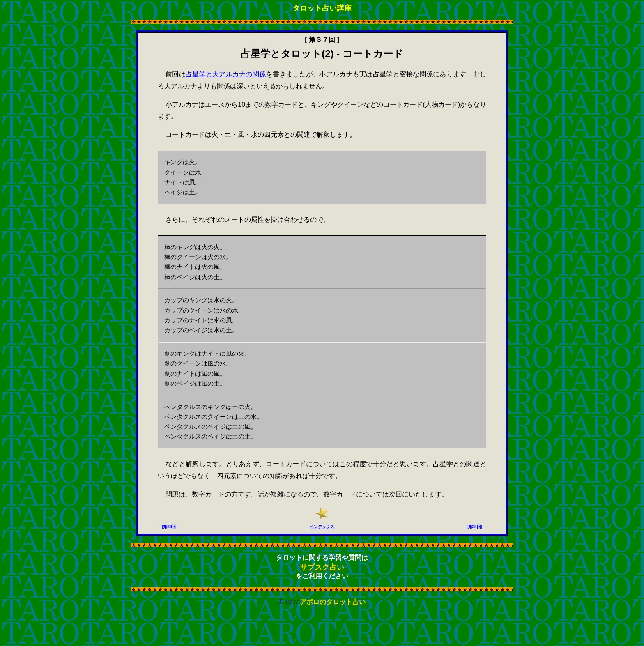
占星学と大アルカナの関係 (226, 74)
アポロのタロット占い (333, 602)
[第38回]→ (476, 527)
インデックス (322, 527)
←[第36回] (168, 527)
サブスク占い (322, 567)
